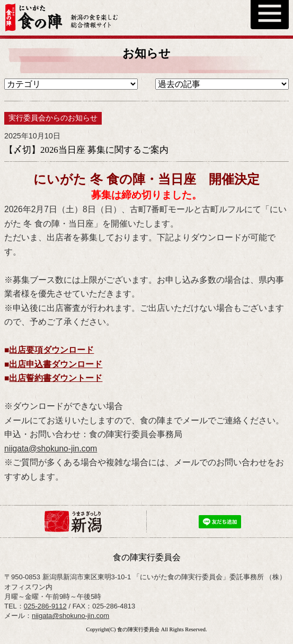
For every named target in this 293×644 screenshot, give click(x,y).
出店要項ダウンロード (51, 350)
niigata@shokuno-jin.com (51, 449)
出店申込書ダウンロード (56, 364)
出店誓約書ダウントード (56, 378)
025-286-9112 (45, 606)
